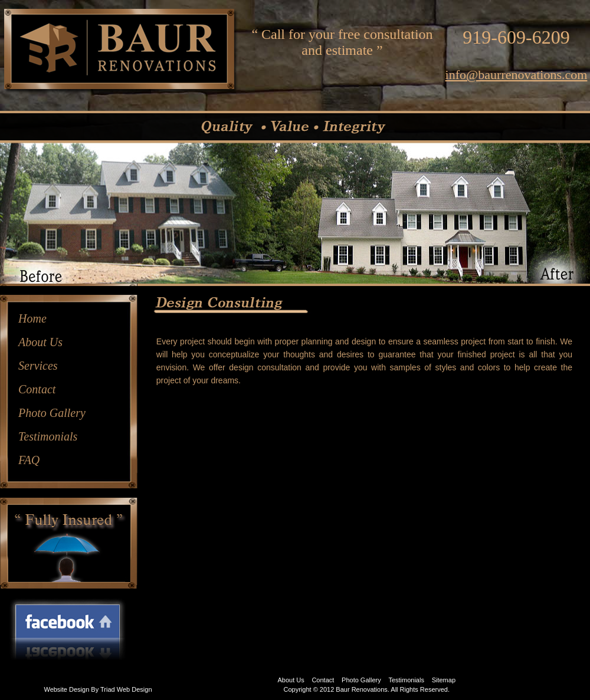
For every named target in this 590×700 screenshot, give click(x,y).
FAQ (29, 460)
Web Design (135, 689)
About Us (40, 342)
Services (38, 366)
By (95, 689)
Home (32, 318)
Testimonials (48, 436)
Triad (108, 689)
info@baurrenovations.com (517, 75)
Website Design (66, 689)
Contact (37, 389)
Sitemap (444, 680)
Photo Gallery (52, 413)
